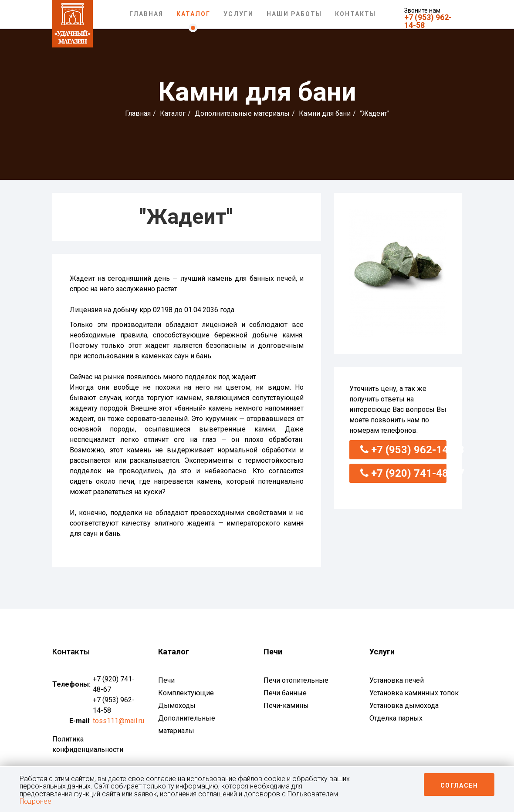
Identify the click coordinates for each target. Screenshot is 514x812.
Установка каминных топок (414, 693)
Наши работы (294, 14)
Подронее (36, 801)
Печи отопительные (296, 680)
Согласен (459, 785)
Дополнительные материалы (242, 113)
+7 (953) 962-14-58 (428, 21)
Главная (146, 14)
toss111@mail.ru (118, 721)
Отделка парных (396, 718)
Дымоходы (177, 706)
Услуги (238, 14)
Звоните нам (422, 10)
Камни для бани (325, 113)
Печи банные (285, 693)
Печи (166, 680)
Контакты (355, 14)
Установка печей (397, 680)
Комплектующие (186, 693)
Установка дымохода (404, 706)
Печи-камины (286, 706)
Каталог (193, 14)
